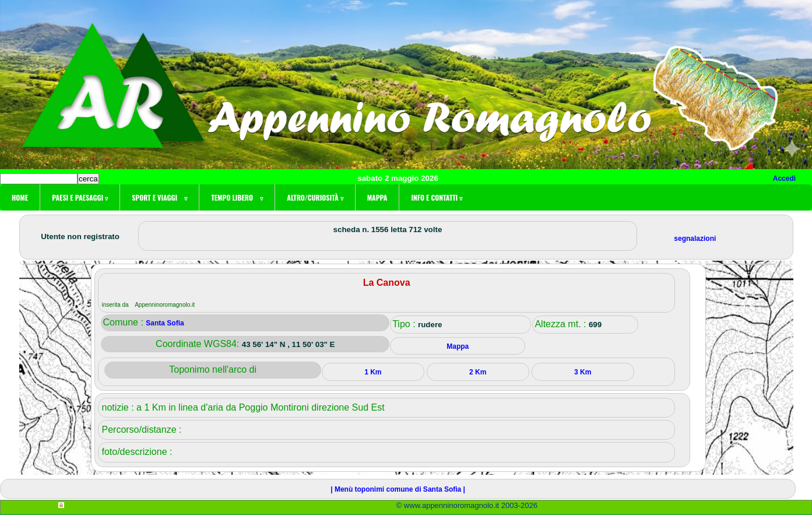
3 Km (583, 372)
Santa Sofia (165, 323)
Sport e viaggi (159, 197)
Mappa (377, 197)
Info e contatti (437, 197)
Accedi (784, 178)
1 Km (373, 372)
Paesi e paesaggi (80, 197)
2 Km (478, 372)
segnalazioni (695, 239)
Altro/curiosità (315, 197)
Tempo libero (237, 197)
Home (20, 197)
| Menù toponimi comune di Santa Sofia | (398, 489)
